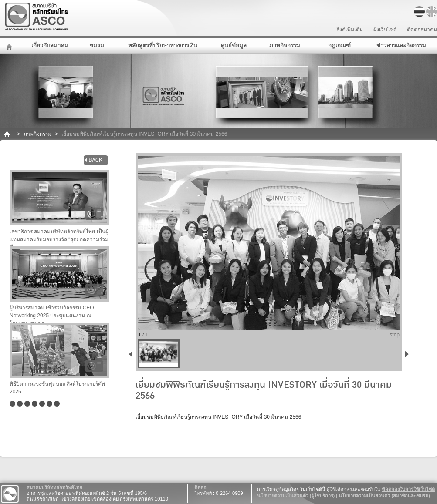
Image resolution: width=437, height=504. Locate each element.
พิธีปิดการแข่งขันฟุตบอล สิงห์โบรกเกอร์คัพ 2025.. (59, 359)
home (8, 134)
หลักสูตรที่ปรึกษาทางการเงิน (163, 45)
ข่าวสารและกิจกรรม (401, 45)
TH (419, 12)
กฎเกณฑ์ (339, 45)
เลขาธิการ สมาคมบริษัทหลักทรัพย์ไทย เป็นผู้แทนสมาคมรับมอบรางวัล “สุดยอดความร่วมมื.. (59, 208)
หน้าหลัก (10, 46)
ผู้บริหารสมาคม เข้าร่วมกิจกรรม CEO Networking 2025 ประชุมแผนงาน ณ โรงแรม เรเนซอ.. (59, 284)
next (409, 354)
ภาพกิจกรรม (285, 45)
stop (395, 335)
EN (432, 12)
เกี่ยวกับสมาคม (50, 45)
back (96, 160)
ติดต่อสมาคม (422, 30)
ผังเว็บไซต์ (385, 30)
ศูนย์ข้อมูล (234, 45)
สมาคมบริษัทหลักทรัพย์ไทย (59, 17)
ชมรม (97, 45)
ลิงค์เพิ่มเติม (350, 30)
